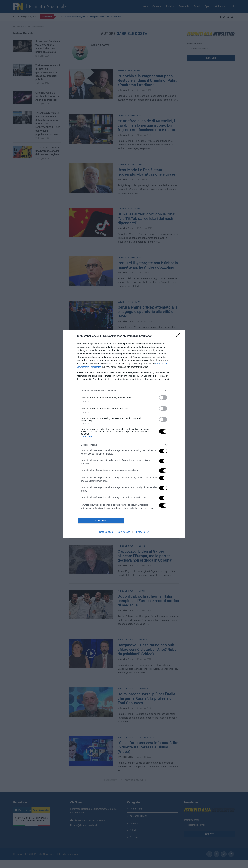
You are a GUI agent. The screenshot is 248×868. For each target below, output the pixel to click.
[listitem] (124, 391)
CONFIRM (101, 521)
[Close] (179, 336)
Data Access (124, 532)
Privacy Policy (142, 532)
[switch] (163, 398)
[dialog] (124, 434)
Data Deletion (106, 532)
